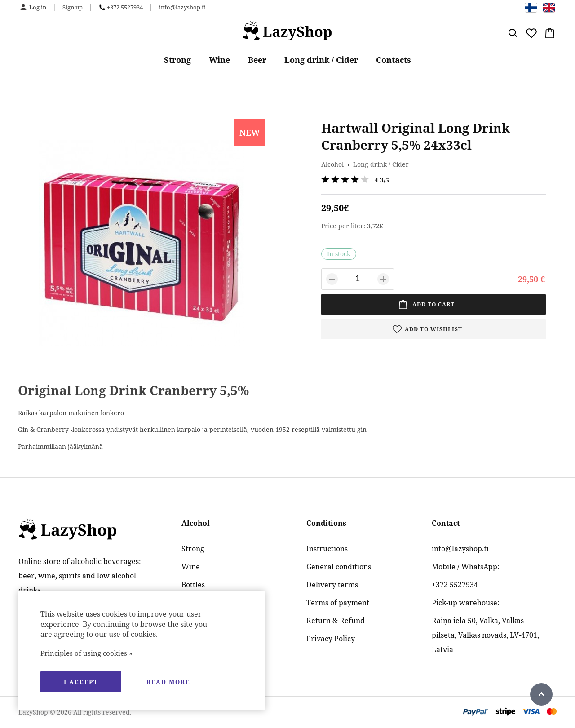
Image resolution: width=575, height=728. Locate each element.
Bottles (193, 585)
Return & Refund (336, 621)
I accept (81, 682)
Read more (168, 682)
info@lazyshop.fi (182, 7)
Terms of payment (338, 603)
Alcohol (332, 164)
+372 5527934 (125, 7)
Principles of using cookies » (86, 653)
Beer (257, 60)
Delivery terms (332, 585)
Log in (38, 7)
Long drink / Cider (321, 60)
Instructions (327, 549)
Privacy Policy (331, 639)
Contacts (394, 60)
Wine (219, 60)
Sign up (73, 7)
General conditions (339, 567)
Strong (177, 60)
